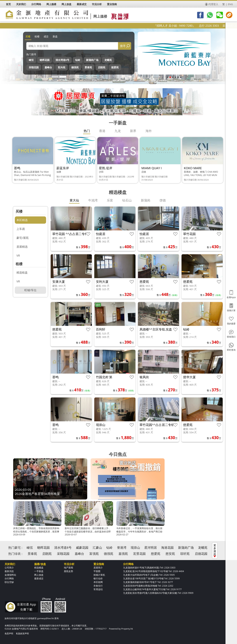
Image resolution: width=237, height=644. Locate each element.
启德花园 (201, 554)
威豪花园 (82, 548)
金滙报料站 (10, 575)
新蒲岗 (146, 200)
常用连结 (98, 589)
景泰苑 (88, 67)
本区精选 (22, 220)
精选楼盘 (39, 568)
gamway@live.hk (45, 618)
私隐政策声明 (22, 633)
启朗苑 (102, 67)
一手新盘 (39, 571)
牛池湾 (93, 200)
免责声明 (9, 633)
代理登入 (213, 4)
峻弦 (31, 60)
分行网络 (9, 578)
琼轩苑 (185, 554)
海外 (149, 131)
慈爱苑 (115, 67)
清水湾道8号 (62, 60)
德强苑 (75, 67)
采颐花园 (34, 67)
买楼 (28, 36)
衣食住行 (98, 586)
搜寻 (123, 46)
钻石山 (127, 200)
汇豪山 (97, 548)
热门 (87, 131)
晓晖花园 (45, 60)
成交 (46, 36)
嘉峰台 (48, 67)
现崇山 (135, 548)
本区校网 (98, 582)
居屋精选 (22, 247)
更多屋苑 (215, 550)
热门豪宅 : (15, 548)
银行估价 (98, 578)
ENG (230, 4)
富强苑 (94, 554)
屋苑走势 (68, 571)
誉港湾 (122, 548)
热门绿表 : (15, 554)
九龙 (118, 131)
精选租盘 (22, 272)
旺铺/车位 (30, 290)
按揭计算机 (99, 575)
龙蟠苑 (108, 60)
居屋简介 (98, 568)
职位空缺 (9, 582)
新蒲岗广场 (92, 60)
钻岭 (78, 60)
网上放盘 (39, 575)
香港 (102, 131)
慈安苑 (170, 554)
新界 (133, 131)
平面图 (97, 571)
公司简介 (9, 568)
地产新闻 (68, 568)
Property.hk (127, 629)
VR (18, 256)
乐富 (110, 200)
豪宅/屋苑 (23, 238)
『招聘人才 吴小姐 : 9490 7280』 (184, 26)
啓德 (163, 200)
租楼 (37, 36)
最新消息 (9, 571)
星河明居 (151, 548)
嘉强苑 (123, 554)
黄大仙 (74, 200)
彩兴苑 (62, 67)
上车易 (21, 229)
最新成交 (39, 578)
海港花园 (167, 548)
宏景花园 (139, 554)
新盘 (55, 36)
